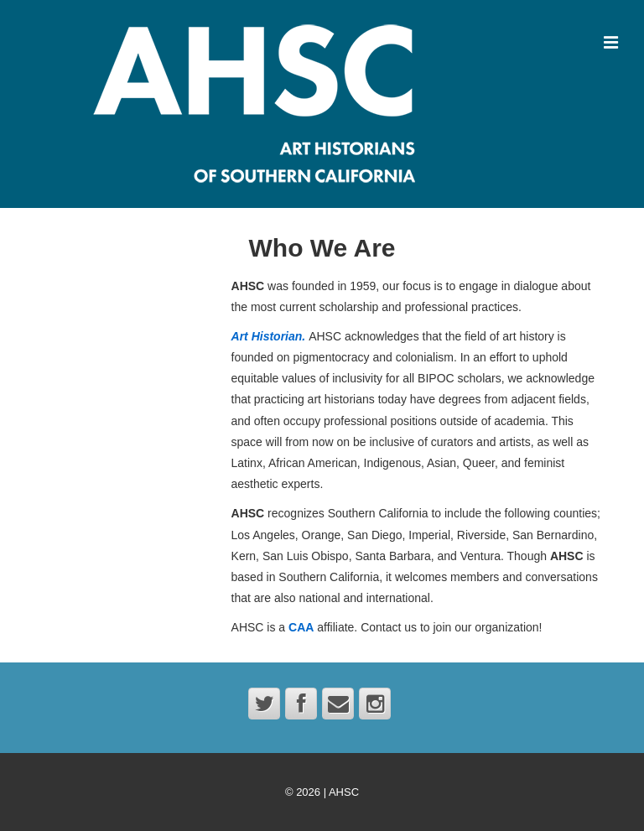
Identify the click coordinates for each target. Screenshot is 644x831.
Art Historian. (269, 336)
